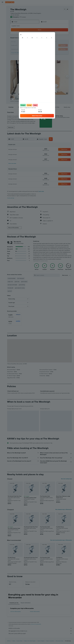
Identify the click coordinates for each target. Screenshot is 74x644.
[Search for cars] (2, 13)
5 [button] (35, 35)
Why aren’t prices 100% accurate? (40, 633)
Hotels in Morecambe (35, 612)
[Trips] (2, 30)
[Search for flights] (2, 7)
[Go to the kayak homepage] (10, 2)
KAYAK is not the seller (40, 628)
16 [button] (24, 42)
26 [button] (35, 46)
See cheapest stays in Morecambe (64, 509)
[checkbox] (14, 316)
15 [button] (21, 42)
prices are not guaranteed (36, 624)
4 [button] (31, 35)
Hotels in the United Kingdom (30, 641)
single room (10, 282)
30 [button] (24, 49)
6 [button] (14, 39)
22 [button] (21, 46)
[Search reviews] (48, 275)
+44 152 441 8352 (15, 15)
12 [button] (35, 39)
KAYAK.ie (9, 641)
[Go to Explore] (2, 20)
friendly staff (10, 288)
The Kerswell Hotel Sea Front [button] (15, 496)
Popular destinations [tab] (26, 603)
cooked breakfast (12, 278)
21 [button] (17, 46)
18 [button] (31, 42)
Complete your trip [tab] (14, 603)
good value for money (20, 288)
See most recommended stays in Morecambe (61, 540)
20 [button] (14, 46)
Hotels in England (41, 641)
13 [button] (14, 42)
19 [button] (35, 42)
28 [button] (17, 49)
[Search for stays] (2, 10)
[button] (2, 2)
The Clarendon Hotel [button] (45, 496)
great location (24, 282)
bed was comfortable (12, 285)
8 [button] (21, 39)
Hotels (14, 641)
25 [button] (31, 46)
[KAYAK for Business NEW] (2, 26)
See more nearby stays (66, 479)
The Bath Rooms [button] (60, 527)
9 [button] (24, 39)
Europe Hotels (20, 641)
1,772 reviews (23, 17)
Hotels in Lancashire (50, 641)
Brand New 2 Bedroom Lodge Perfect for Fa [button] (63, 497)
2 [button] (24, 35)
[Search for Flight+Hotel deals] (2, 16)
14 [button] (17, 42)
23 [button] (24, 46)
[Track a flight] (2, 23)
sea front (10, 291)
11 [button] (31, 39)
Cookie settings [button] (11, 198)
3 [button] (28, 35)
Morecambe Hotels (59, 641)
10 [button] (28, 39)
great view (17, 282)
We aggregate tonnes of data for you (40, 631)
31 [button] (28, 49)
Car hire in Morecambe (16, 612)
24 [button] (28, 46)
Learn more (41, 191)
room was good (21, 278)
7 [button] (17, 39)
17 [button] (28, 42)
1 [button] (21, 35)
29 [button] (21, 49)
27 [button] (14, 49)
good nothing (22, 285)
